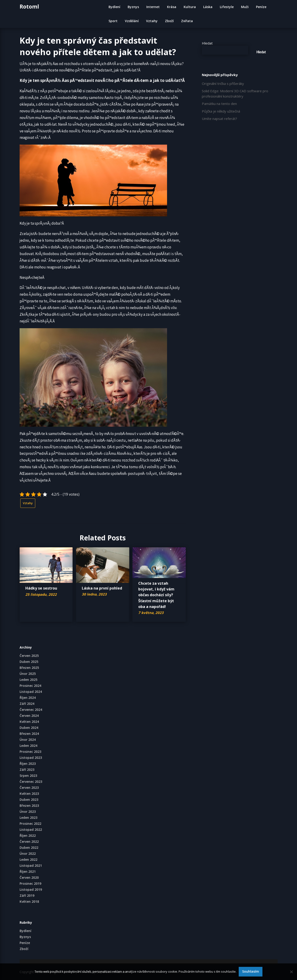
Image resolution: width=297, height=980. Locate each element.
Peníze (261, 7)
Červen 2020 (29, 877)
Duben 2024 (29, 728)
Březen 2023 (29, 806)
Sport (113, 21)
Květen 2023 (29, 794)
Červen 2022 (29, 841)
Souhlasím (251, 971)
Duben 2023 (29, 800)
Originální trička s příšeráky (223, 83)
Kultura (190, 7)
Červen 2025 (29, 656)
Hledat (207, 43)
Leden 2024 (28, 746)
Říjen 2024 (28, 698)
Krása (172, 7)
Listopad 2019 (31, 889)
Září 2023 (27, 770)
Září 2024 (27, 704)
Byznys (133, 7)
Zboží (169, 21)
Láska (208, 7)
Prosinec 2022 (30, 824)
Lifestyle (227, 7)
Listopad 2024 (31, 692)
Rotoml (29, 6)
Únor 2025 (28, 674)
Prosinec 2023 (30, 752)
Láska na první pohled (102, 588)
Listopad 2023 (31, 758)
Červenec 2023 (31, 782)
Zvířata (187, 21)
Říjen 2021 (28, 871)
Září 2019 (27, 895)
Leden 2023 (28, 818)
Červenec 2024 (31, 710)
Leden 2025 (28, 680)
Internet (153, 7)
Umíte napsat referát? (219, 119)
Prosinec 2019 (30, 883)
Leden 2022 (28, 859)
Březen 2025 (29, 668)
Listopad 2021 (31, 865)
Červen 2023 (29, 788)
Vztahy (152, 21)
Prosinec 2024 (30, 686)
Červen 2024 (29, 716)
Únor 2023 (28, 812)
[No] (291, 972)
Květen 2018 (29, 901)
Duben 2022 (29, 847)
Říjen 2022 (28, 836)
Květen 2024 (29, 722)
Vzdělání (132, 21)
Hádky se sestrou (41, 588)
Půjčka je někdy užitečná (221, 111)
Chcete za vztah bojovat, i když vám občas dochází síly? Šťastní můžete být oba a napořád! (156, 595)
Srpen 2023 (28, 776)
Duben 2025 (29, 662)
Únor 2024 (28, 740)
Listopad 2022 (31, 830)
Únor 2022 (28, 853)
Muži (245, 7)
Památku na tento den (219, 104)
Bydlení (114, 7)
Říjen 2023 (28, 764)
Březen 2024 (29, 734)
